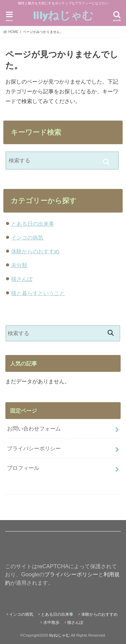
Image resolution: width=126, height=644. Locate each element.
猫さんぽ (22, 279)
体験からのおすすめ (35, 251)
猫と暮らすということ (38, 293)
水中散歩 (51, 622)
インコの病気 (27, 237)
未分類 (19, 265)
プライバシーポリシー (34, 448)
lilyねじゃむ (63, 15)
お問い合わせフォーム (34, 428)
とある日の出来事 (33, 224)
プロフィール (23, 468)
